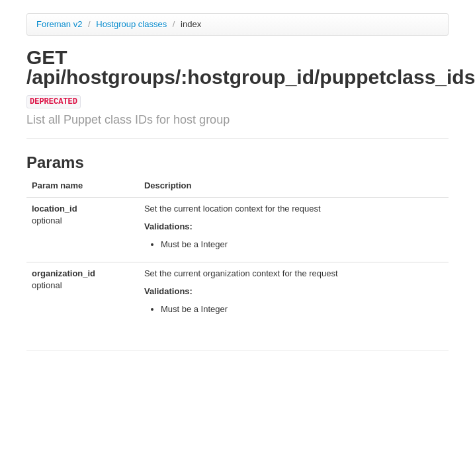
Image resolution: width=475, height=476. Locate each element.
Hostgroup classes (133, 24)
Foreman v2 (59, 24)
